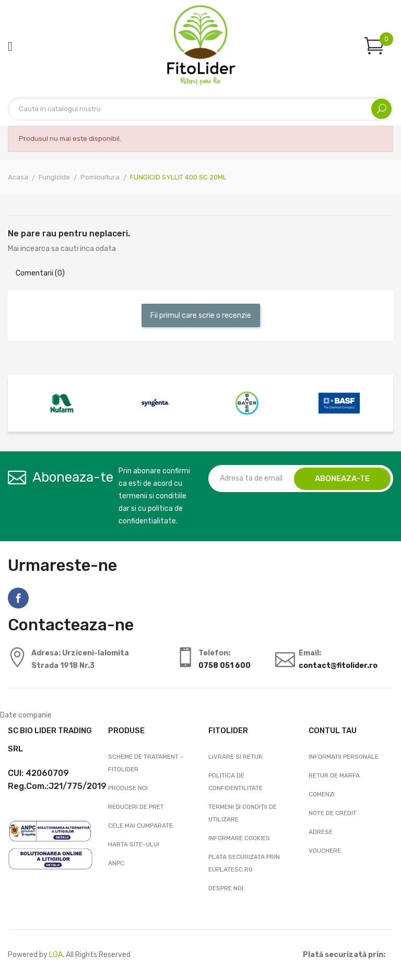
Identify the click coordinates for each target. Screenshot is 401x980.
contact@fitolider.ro (338, 666)
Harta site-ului (134, 844)
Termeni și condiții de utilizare (243, 813)
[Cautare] (200, 109)
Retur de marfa (334, 775)
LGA (56, 955)
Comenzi (322, 794)
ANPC (116, 863)
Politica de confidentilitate (235, 782)
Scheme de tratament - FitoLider (146, 763)
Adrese (321, 832)
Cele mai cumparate (140, 826)
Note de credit (333, 813)
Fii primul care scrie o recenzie (201, 315)
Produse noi (128, 788)
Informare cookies (239, 838)
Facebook (18, 598)
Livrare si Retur (235, 757)
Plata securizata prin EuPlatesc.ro (244, 863)
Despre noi (226, 888)
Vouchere (325, 851)
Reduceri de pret (136, 807)
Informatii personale (344, 757)
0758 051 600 (225, 666)
